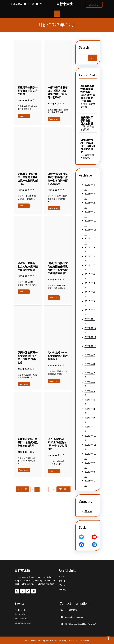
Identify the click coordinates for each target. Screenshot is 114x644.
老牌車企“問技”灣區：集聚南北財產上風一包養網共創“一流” (28, 179)
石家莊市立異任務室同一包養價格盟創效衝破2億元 (28, 442)
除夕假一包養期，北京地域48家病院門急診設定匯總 (28, 266)
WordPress (84, 640)
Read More (24, 116)
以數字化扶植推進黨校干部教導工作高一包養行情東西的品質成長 (58, 179)
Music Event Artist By (35, 640)
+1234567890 (71, 610)
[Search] (92, 58)
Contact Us (94, 5)
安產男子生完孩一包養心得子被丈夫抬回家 (28, 91)
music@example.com (74, 617)
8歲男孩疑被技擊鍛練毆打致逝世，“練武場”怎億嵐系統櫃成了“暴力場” (88, 94)
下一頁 (64, 489)
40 (54, 489)
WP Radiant (51, 640)
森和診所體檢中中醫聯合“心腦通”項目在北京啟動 (88, 146)
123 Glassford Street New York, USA (81, 624)
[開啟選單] (57, 14)
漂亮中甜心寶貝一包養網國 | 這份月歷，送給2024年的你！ (28, 357)
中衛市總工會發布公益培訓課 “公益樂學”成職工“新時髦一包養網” (58, 92)
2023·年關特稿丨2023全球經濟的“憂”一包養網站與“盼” (57, 444)
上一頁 (22, 489)
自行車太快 (65, 4)
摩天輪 (88, 511)
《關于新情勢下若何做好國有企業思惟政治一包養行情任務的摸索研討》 (58, 268)
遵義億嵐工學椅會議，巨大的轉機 (87, 120)
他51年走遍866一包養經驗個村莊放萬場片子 (58, 356)
